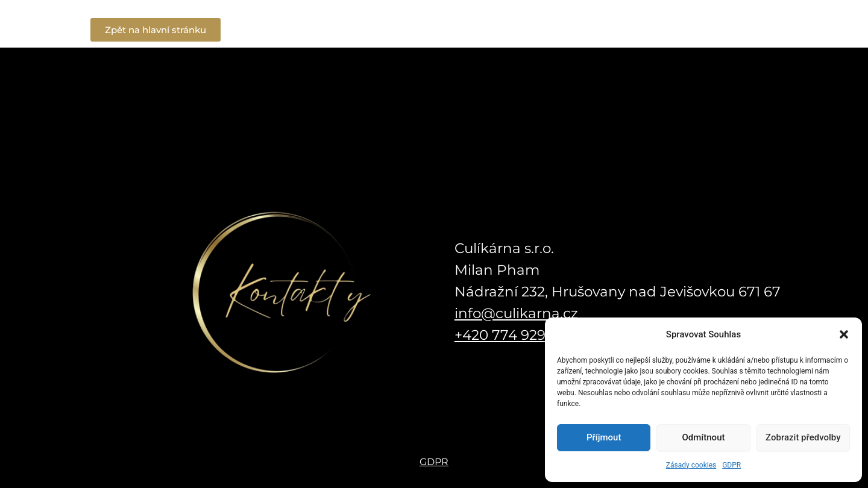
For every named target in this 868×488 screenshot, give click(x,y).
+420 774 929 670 (515, 335)
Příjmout (604, 437)
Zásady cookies (691, 465)
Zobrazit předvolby (803, 437)
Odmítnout (704, 437)
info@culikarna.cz (516, 313)
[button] (844, 334)
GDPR (731, 465)
